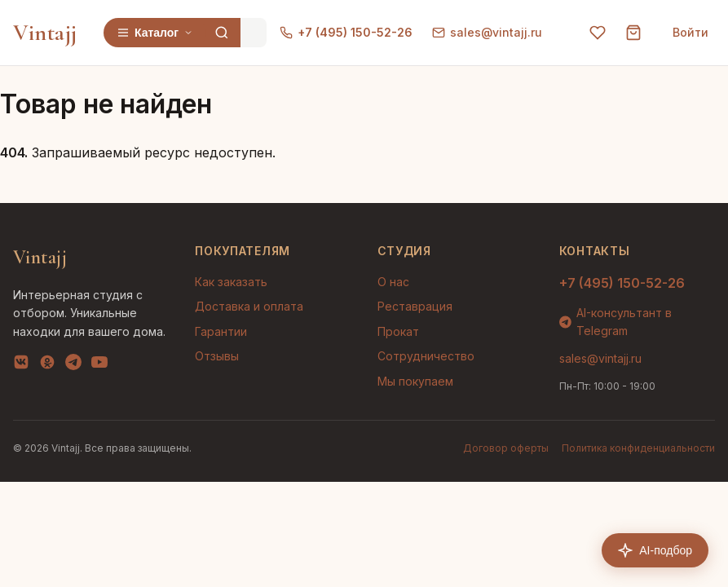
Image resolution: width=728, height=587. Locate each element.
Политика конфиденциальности (638, 448)
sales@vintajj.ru (487, 32)
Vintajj (45, 33)
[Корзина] (633, 33)
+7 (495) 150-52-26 (346, 32)
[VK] (21, 365)
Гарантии (221, 331)
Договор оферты (506, 448)
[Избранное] (598, 33)
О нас (393, 282)
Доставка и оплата (249, 306)
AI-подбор (655, 550)
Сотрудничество (426, 356)
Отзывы (217, 356)
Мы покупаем (415, 381)
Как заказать (231, 282)
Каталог (155, 33)
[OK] (47, 365)
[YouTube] (99, 365)
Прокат (398, 331)
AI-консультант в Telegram (615, 322)
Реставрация (415, 306)
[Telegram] (73, 365)
